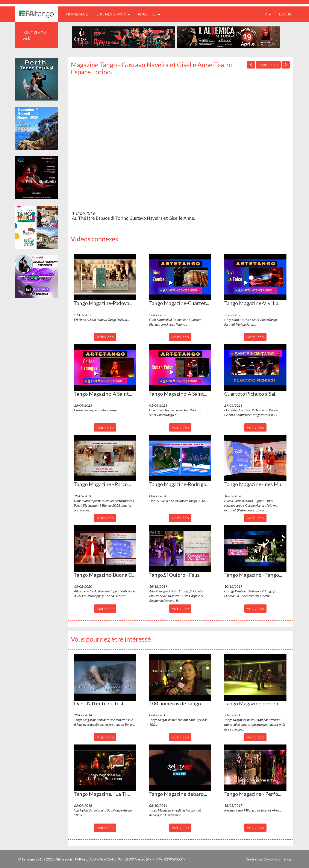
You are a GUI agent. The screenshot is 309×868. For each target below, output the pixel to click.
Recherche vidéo (34, 35)
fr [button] (267, 14)
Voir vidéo (105, 337)
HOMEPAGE (79, 14)
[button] (105, 277)
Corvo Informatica (277, 859)
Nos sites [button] (149, 14)
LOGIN (285, 14)
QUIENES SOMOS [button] (113, 14)
